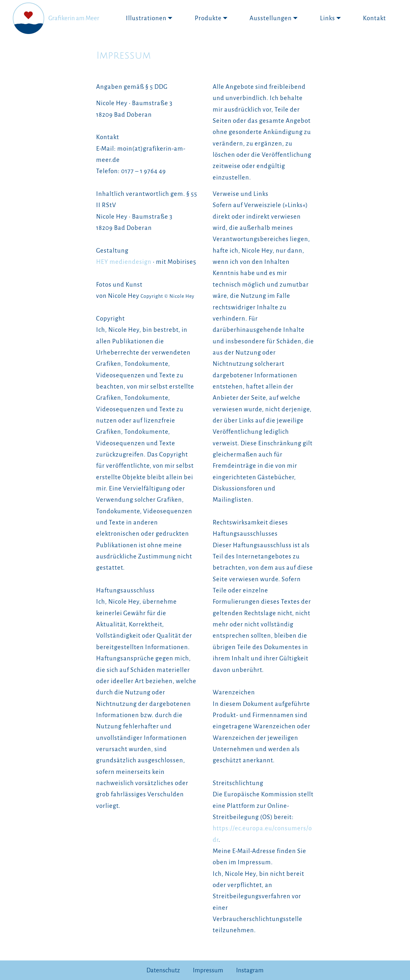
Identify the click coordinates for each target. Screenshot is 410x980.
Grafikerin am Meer (74, 18)
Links (328, 18)
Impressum (208, 970)
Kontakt (374, 18)
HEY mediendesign (124, 262)
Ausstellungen (271, 18)
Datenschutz (163, 970)
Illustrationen (146, 18)
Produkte (208, 18)
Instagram (250, 970)
